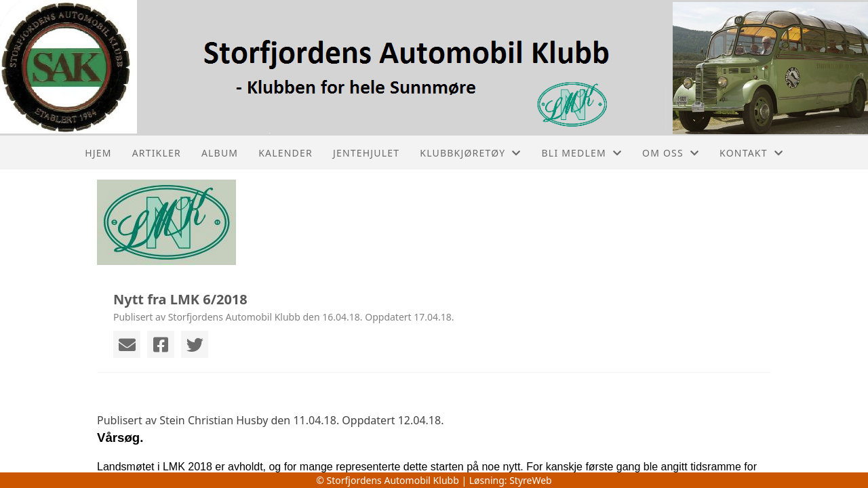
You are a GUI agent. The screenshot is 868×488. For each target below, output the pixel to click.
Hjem (98, 153)
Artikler (157, 153)
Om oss (671, 153)
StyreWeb (531, 480)
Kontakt (751, 153)
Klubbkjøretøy (470, 153)
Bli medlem (582, 153)
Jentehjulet (366, 153)
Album (220, 153)
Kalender (285, 153)
